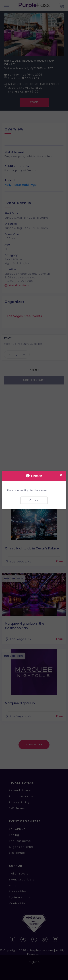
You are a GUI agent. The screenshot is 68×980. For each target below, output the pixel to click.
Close (34, 500)
